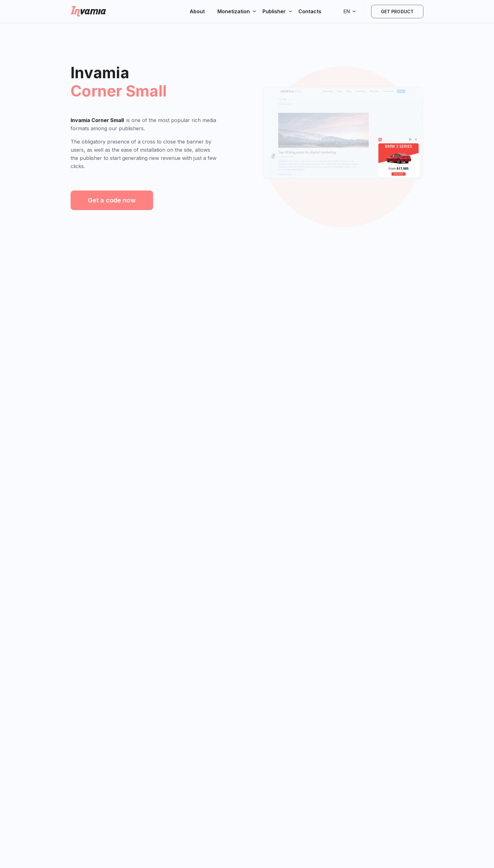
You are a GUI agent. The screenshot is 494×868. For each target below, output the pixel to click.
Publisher (274, 11)
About (197, 11)
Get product (397, 12)
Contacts (310, 11)
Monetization (234, 11)
